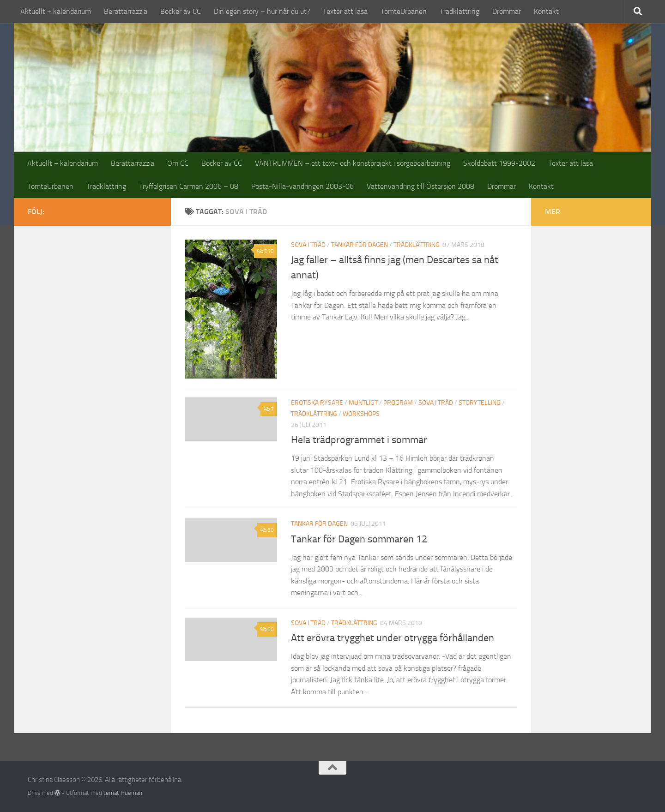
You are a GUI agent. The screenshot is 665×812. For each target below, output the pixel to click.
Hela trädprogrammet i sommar (359, 440)
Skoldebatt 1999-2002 (499, 163)
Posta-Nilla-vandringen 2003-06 (302, 186)
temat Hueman (123, 793)
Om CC (178, 163)
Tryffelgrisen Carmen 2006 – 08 (189, 186)
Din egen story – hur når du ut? (262, 11)
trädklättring (417, 245)
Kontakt (546, 11)
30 (267, 530)
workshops (361, 414)
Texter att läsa (345, 11)
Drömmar (507, 11)
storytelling (480, 403)
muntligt (363, 403)
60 (267, 629)
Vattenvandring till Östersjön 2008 (420, 186)
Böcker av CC (181, 11)
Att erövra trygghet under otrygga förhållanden (393, 638)
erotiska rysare (317, 403)
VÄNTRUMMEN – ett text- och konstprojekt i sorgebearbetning (353, 163)
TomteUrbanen (404, 11)
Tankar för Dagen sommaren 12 (359, 539)
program (398, 403)
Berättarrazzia (126, 11)
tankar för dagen (360, 245)
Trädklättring (459, 11)
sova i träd (308, 245)
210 (266, 251)
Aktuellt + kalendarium (56, 11)
